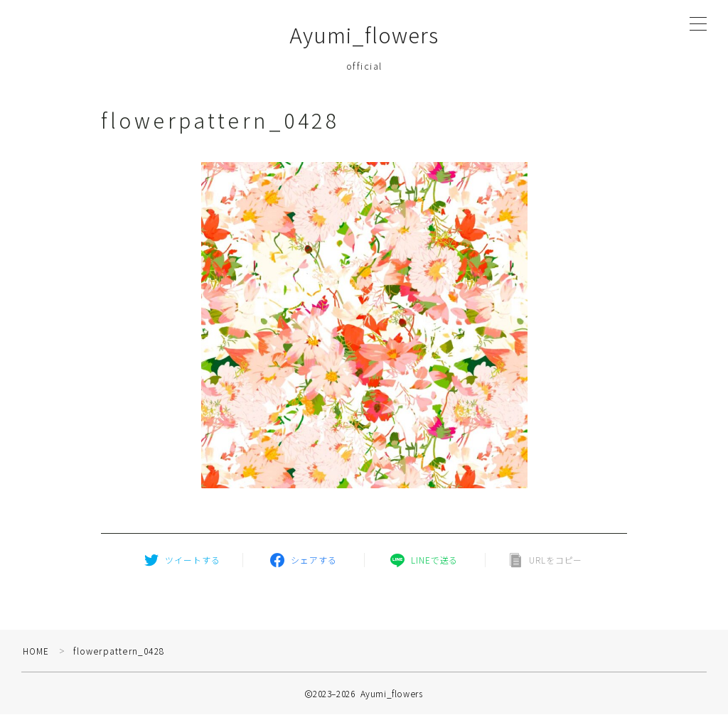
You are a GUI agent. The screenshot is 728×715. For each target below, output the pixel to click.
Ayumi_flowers (364, 35)
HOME (37, 651)
